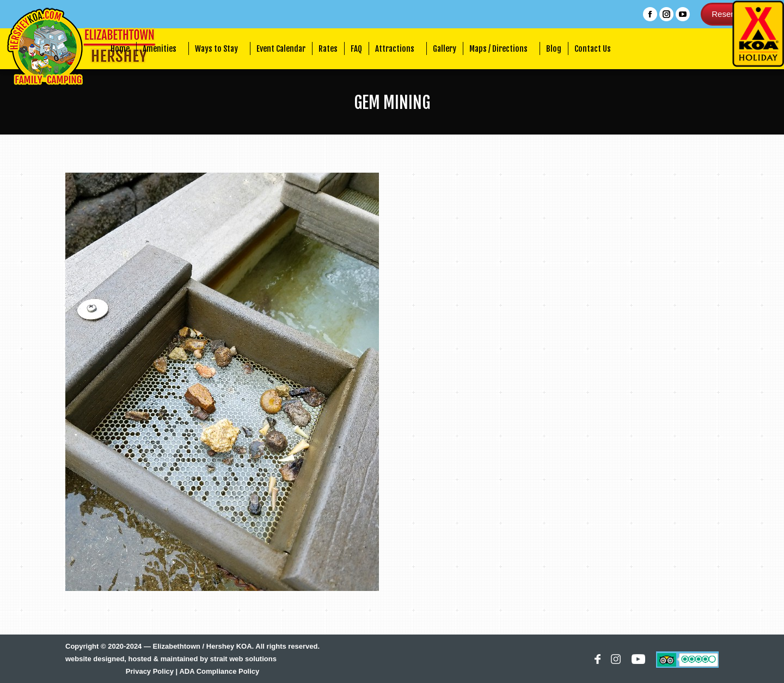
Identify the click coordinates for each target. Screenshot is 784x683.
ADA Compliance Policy (219, 671)
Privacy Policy (150, 671)
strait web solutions (243, 659)
